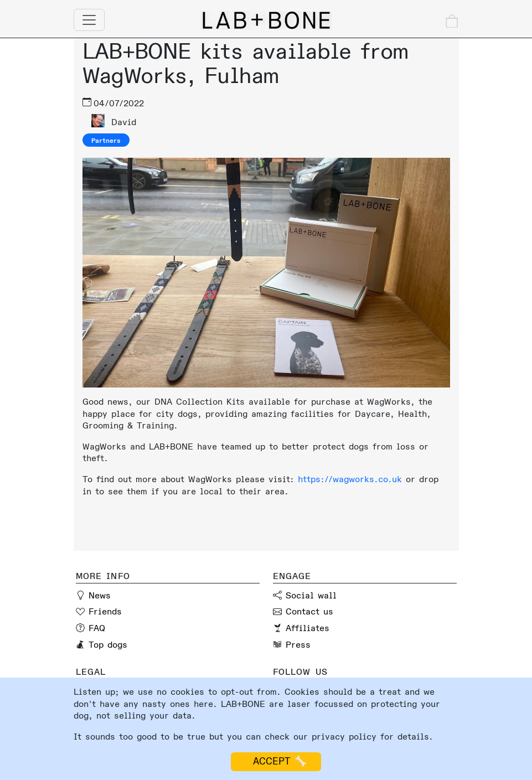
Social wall (311, 596)
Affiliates (308, 628)
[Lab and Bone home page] (266, 20)
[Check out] (452, 21)
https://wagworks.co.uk (350, 479)
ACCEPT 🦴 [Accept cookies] (276, 762)
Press (298, 645)
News (100, 596)
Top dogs (108, 645)
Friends (105, 612)
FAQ (97, 628)
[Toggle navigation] (89, 20)
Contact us (309, 612)
